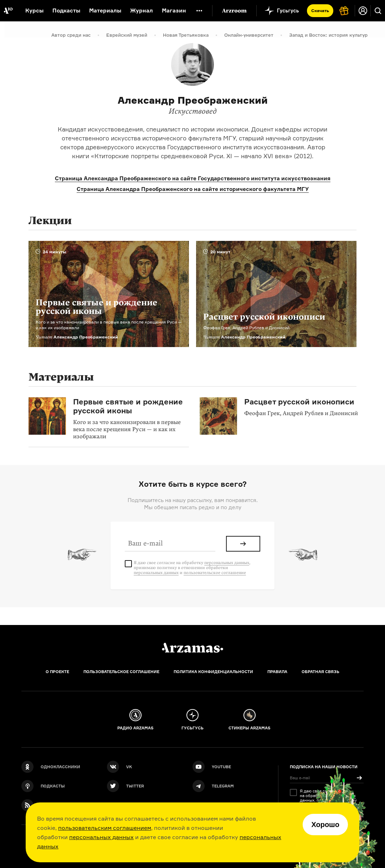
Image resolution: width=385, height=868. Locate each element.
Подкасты (66, 11)
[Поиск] (378, 11)
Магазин (174, 11)
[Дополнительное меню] (199, 11)
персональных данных (101, 837)
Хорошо (325, 825)
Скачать (320, 11)
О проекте (57, 672)
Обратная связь (320, 672)
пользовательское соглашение (215, 573)
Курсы (34, 11)
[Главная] (192, 648)
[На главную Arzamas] (8, 11)
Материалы (105, 11)
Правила (277, 672)
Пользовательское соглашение (121, 672)
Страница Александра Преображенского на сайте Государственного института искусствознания (193, 178)
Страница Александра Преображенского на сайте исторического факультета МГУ (193, 189)
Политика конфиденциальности (213, 672)
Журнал (142, 11)
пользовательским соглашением (105, 828)
